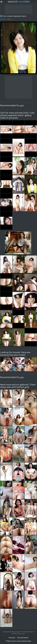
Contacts (12, 638)
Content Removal (23, 638)
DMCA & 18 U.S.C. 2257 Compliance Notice (18, 641)
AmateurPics (18, 2)
